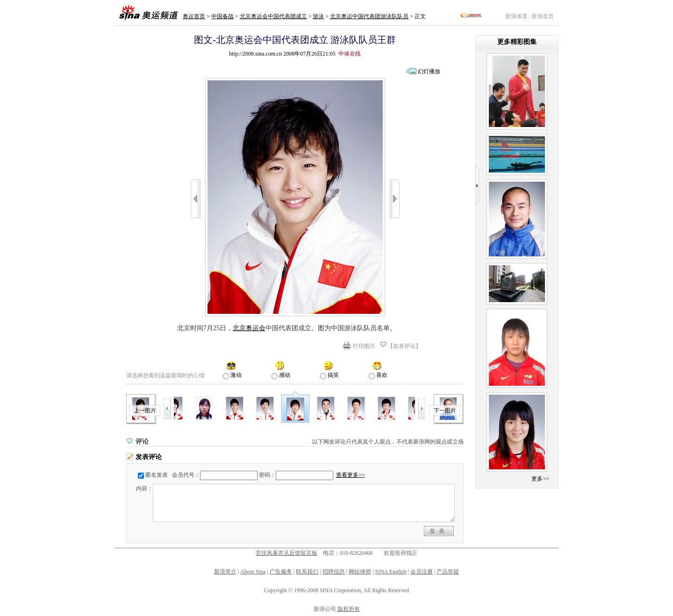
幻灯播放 (429, 71)
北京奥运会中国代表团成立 (273, 16)
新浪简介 (225, 572)
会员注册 (422, 572)
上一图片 (145, 411)
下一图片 (445, 411)
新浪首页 (543, 16)
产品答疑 (448, 572)
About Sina (253, 572)
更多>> (540, 479)
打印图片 (364, 346)
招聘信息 (334, 572)
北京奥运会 (249, 328)
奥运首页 (194, 16)
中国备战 (222, 16)
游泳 (318, 16)
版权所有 (349, 609)
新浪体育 (516, 16)
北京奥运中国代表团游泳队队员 (369, 16)
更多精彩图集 (517, 42)
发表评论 (404, 346)
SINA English (390, 572)
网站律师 (360, 572)
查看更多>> (351, 475)
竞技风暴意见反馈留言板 (286, 553)
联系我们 (307, 572)
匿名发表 (157, 475)
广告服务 (281, 572)
